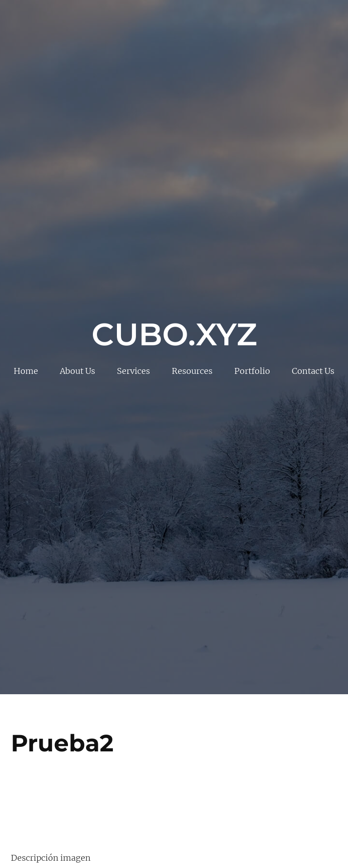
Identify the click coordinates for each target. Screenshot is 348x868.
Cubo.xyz (174, 334)
